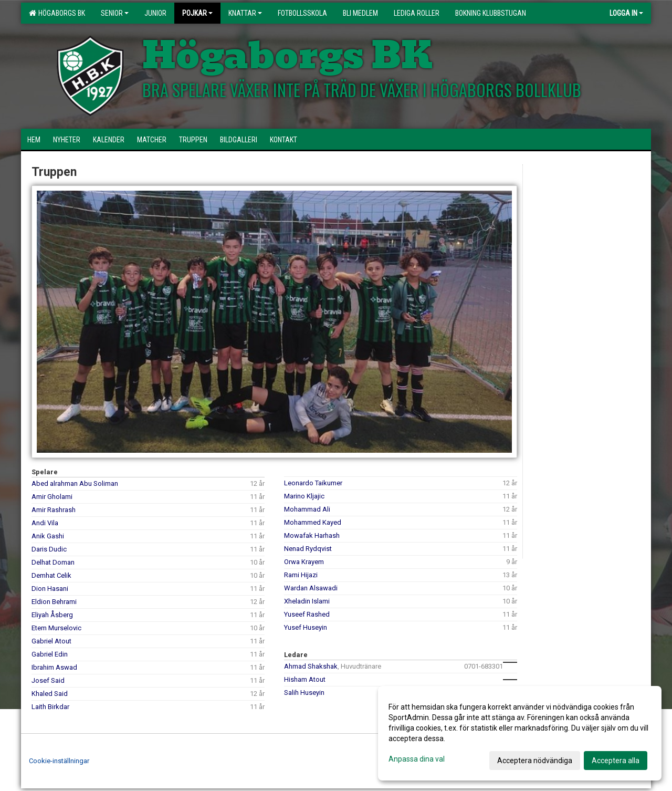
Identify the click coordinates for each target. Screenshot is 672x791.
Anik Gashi (48, 536)
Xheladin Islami (307, 601)
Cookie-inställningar (59, 761)
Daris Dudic (49, 549)
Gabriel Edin (50, 654)
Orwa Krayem (304, 562)
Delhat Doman (53, 562)
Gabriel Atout (51, 641)
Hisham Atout (305, 679)
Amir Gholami (52, 497)
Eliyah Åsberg (52, 615)
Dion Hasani (50, 589)
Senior (115, 13)
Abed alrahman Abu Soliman (75, 483)
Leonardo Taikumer (313, 483)
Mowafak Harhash (312, 535)
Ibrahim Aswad (54, 667)
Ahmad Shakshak (311, 666)
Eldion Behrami (54, 602)
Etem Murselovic (56, 628)
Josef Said (48, 680)
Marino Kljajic (304, 496)
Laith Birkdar (50, 707)
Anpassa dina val (417, 759)
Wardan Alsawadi (311, 588)
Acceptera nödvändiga (535, 761)
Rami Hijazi (301, 575)
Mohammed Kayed (313, 522)
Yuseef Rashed (307, 614)
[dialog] (520, 733)
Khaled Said (50, 694)
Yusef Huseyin (306, 627)
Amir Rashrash (54, 510)
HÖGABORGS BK (57, 13)
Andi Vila (45, 523)
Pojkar (197, 13)
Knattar (245, 13)
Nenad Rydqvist (308, 549)
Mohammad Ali (307, 509)
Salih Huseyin (304, 693)
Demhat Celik (51, 575)
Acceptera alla (616, 761)
